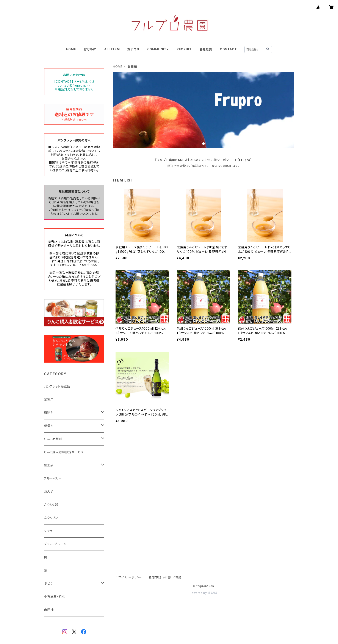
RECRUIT (184, 49)
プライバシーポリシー (129, 577)
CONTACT (228, 49)
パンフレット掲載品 (57, 386)
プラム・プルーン (55, 544)
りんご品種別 (53, 439)
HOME (71, 49)
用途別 (49, 413)
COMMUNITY (158, 49)
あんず (49, 491)
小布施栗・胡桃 (54, 597)
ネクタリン (51, 518)
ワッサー (50, 531)
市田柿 (49, 610)
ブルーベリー (53, 478)
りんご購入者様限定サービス (64, 452)
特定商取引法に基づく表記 (165, 577)
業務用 (49, 400)
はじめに (90, 49)
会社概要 (206, 49)
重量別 (49, 426)
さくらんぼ (51, 505)
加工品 (49, 465)
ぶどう (48, 583)
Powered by (203, 593)
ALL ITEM (112, 49)
